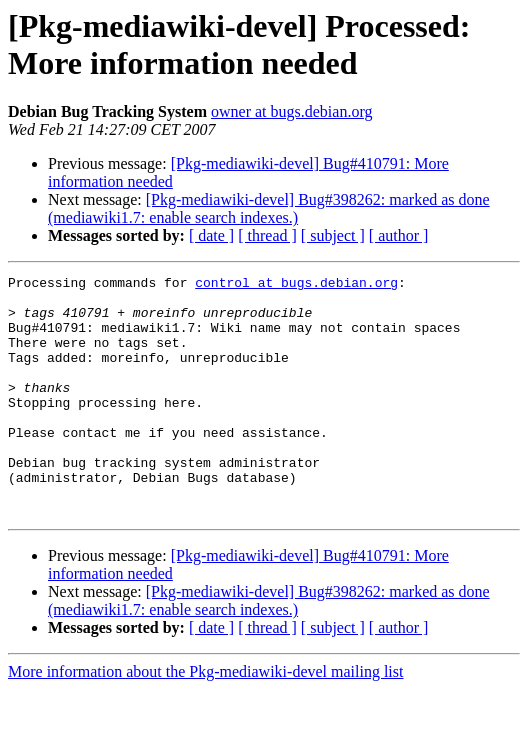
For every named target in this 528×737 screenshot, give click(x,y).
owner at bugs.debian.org (291, 111)
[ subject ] (333, 235)
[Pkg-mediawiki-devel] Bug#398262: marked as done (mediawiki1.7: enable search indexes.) (269, 208)
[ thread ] (267, 235)
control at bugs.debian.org (296, 285)
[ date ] (211, 235)
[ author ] (399, 235)
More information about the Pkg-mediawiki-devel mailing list (205, 719)
